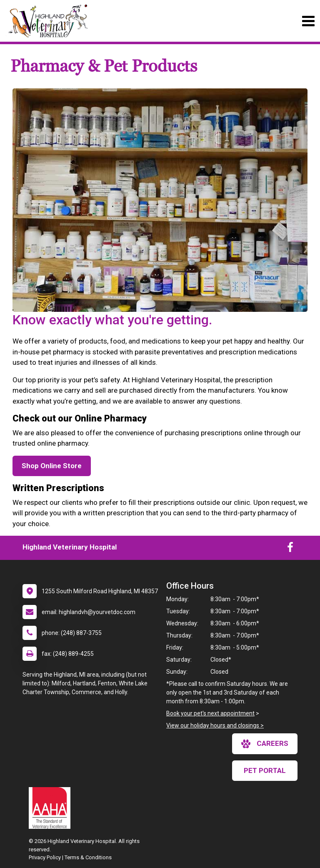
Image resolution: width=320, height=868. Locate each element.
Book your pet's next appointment (210, 713)
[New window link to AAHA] (52, 808)
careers (265, 744)
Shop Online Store (52, 466)
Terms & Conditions (88, 857)
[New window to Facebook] (290, 549)
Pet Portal (265, 770)
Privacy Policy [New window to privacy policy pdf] (45, 857)
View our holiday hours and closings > (215, 725)
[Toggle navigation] (308, 21)
